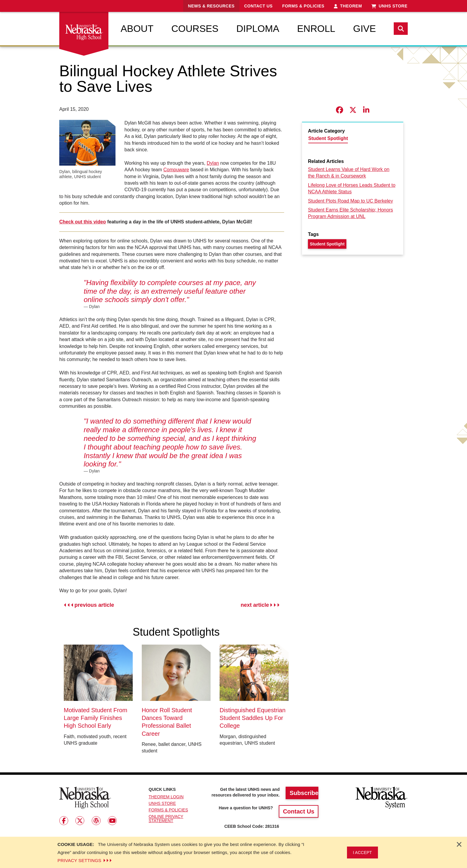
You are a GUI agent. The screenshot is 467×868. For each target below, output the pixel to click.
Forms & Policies (303, 6)
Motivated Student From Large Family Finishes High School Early (95, 718)
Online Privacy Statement (166, 819)
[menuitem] (137, 29)
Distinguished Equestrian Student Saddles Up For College (252, 718)
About (137, 29)
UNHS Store (389, 6)
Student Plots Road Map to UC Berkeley (350, 201)
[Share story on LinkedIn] (366, 110)
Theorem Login (166, 797)
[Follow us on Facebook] (64, 821)
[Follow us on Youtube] (112, 821)
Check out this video (82, 222)
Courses (195, 29)
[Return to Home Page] (85, 798)
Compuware (176, 170)
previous (89, 605)
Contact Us (259, 6)
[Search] (401, 29)
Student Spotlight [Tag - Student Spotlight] (327, 244)
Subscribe (304, 793)
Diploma (258, 29)
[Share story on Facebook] (339, 110)
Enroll (316, 29)
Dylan (213, 163)
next (260, 605)
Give (365, 29)
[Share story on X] (353, 110)
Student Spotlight (328, 138)
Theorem (348, 6)
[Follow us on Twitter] (80, 821)
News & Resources (211, 6)
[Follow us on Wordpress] (96, 821)
